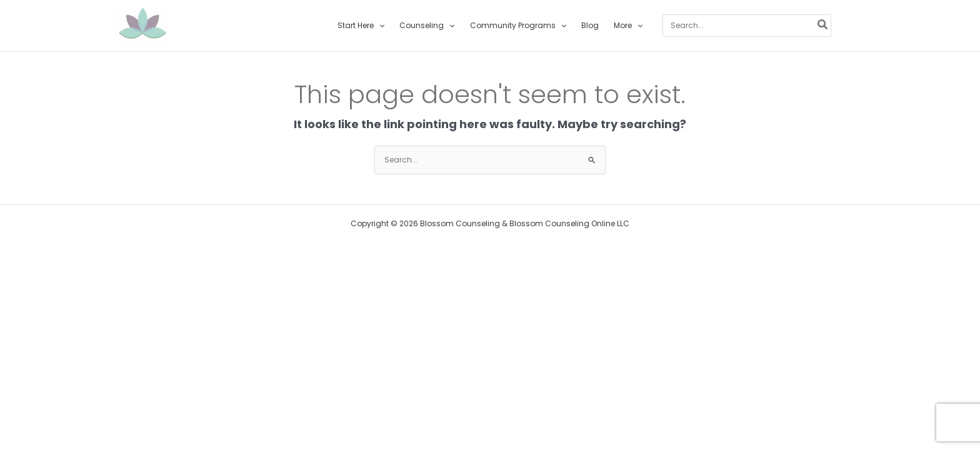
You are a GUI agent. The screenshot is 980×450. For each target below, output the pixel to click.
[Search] (823, 26)
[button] (379, 26)
